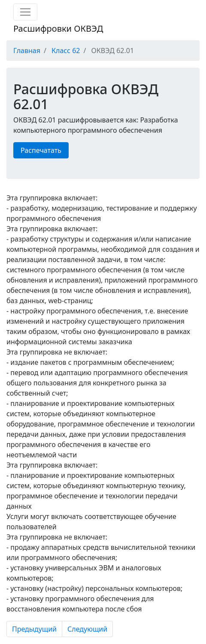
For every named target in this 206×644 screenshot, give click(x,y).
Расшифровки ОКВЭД (58, 28)
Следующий (87, 629)
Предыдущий (34, 629)
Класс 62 (66, 51)
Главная (27, 51)
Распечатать (41, 150)
